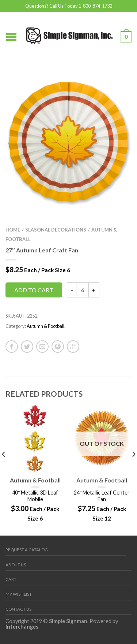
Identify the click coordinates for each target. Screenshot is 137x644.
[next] (133, 469)
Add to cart (34, 290)
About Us (16, 565)
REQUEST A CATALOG (27, 550)
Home (13, 230)
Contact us (18, 609)
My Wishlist (19, 594)
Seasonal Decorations (56, 230)
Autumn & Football (45, 326)
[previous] (4, 469)
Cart (11, 579)
